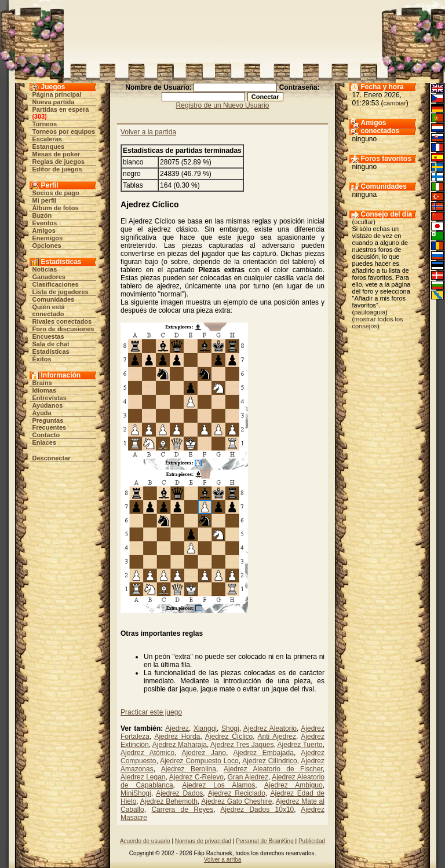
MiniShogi (136, 793)
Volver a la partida (148, 132)
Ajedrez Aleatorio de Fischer (273, 769)
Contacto (46, 435)
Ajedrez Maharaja (180, 745)
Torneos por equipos (64, 131)
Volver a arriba (222, 860)
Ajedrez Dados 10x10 (257, 810)
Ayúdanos (48, 405)
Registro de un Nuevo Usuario (223, 105)
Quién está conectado (49, 310)
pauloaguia (370, 312)
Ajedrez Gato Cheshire (236, 801)
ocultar (364, 222)
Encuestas (48, 336)
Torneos (45, 124)
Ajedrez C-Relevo (196, 777)
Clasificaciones (56, 284)
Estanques (49, 147)
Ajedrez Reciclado (237, 793)
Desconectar (52, 458)
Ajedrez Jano (204, 753)
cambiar (395, 103)
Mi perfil (45, 200)
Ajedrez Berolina (189, 769)
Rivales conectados (62, 321)
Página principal (57, 94)
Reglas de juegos (59, 162)
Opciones (47, 246)
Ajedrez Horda (177, 737)
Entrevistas (50, 398)
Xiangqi (205, 728)
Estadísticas (51, 351)
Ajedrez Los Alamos (218, 785)
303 (39, 116)
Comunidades (54, 299)
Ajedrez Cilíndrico (270, 761)
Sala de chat (51, 344)
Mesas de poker (56, 154)
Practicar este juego (151, 712)
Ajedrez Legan (143, 777)
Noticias (45, 269)
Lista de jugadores (61, 292)
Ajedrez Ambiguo (293, 785)
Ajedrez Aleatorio (270, 728)
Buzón (42, 215)
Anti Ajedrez (277, 737)
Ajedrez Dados (179, 793)
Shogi (230, 728)
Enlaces (45, 442)
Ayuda (42, 413)
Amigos (44, 230)
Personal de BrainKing (265, 841)
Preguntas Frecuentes (50, 424)
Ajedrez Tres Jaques (242, 745)
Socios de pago (56, 193)
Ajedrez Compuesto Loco (199, 761)
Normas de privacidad (203, 841)
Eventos (45, 223)
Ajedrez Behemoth (169, 801)
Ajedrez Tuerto (300, 745)
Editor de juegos (57, 169)
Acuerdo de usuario (145, 841)
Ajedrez (177, 728)
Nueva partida (54, 102)
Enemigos (48, 238)
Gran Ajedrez (248, 777)
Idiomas (45, 390)
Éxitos (42, 359)
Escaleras (47, 139)
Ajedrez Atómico (147, 753)
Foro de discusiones (63, 329)
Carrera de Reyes (182, 810)
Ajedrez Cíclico (229, 737)
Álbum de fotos (56, 208)
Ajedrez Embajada (263, 753)
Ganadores (49, 277)
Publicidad (312, 841)
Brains (42, 383)
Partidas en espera (61, 109)
